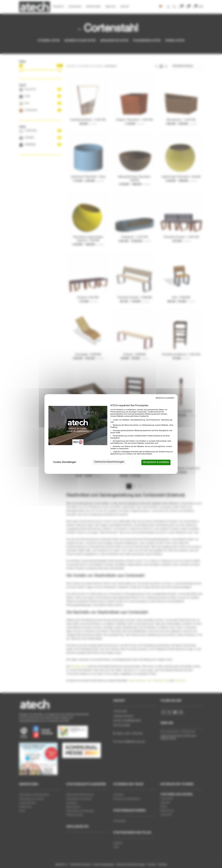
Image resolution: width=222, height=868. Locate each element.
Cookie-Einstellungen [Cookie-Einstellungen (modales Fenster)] (65, 462)
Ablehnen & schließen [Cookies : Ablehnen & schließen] (165, 398)
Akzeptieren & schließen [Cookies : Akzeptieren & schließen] (156, 462)
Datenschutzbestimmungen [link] (109, 462)
